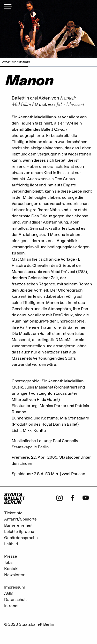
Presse (11, 556)
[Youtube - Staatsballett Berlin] (86, 497)
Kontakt (11, 569)
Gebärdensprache (21, 538)
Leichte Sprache (19, 532)
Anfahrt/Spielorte (20, 519)
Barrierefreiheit (18, 525)
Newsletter (14, 575)
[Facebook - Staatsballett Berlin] (73, 497)
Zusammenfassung (16, 62)
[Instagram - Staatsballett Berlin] (59, 497)
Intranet (11, 606)
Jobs (8, 563)
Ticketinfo (13, 513)
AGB (8, 593)
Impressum (15, 587)
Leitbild (11, 544)
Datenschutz (16, 600)
